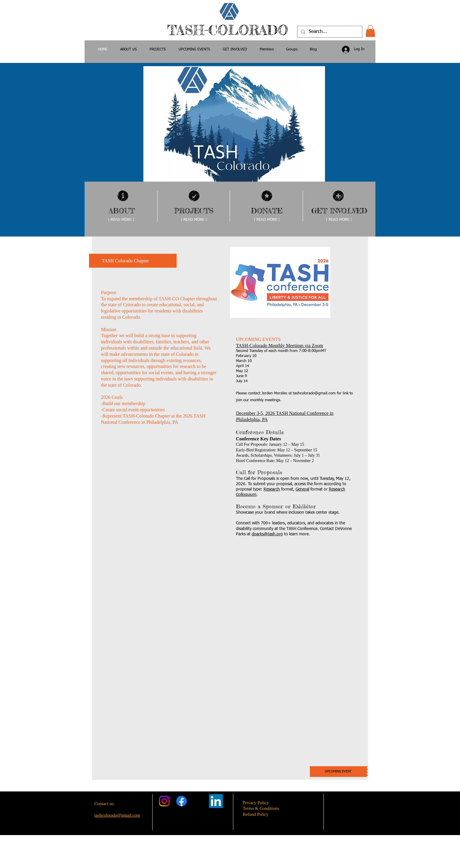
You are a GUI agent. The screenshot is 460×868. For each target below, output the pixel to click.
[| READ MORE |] (121, 220)
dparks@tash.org (267, 534)
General (302, 489)
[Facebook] (181, 801)
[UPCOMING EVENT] (338, 772)
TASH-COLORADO (230, 30)
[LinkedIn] (216, 801)
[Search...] (329, 32)
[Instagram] (164, 801)
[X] (199, 801)
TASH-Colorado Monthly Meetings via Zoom (280, 346)
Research (272, 489)
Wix (277, 857)
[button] (370, 31)
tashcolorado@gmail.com (314, 393)
